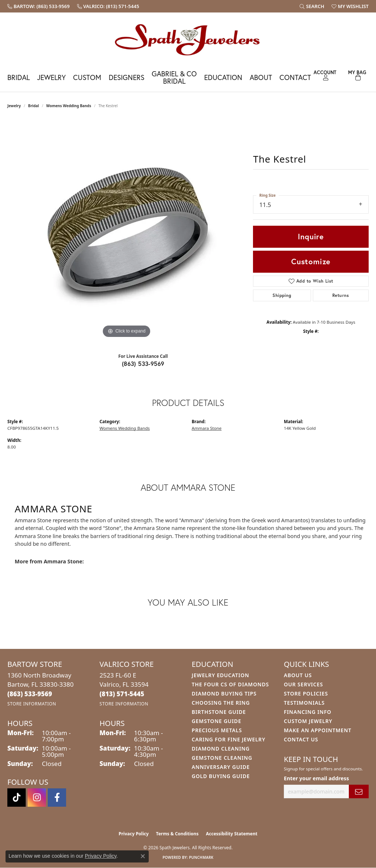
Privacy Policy (134, 834)
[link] (39, 6)
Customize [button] (311, 261)
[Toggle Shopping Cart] (357, 75)
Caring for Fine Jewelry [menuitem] (229, 739)
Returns (341, 295)
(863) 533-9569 (143, 364)
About (261, 77)
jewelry (14, 106)
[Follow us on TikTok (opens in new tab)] (17, 798)
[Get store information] (32, 704)
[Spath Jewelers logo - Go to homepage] (188, 39)
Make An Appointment (318, 730)
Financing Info (308, 712)
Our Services (303, 684)
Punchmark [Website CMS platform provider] (201, 857)
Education (223, 77)
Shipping (282, 295)
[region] (127, 230)
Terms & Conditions (177, 834)
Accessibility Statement (232, 834)
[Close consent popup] (143, 856)
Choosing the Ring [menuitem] (221, 703)
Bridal (19, 77)
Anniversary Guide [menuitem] (221, 767)
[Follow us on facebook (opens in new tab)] (57, 798)
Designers (126, 77)
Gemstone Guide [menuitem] (216, 721)
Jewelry (51, 77)
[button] (312, 6)
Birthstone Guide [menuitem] (219, 712)
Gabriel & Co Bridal (174, 77)
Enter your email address (316, 778)
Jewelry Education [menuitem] (220, 675)
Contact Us (301, 739)
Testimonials (304, 703)
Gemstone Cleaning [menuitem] (222, 758)
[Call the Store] (30, 694)
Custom (87, 77)
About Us (298, 675)
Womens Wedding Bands (69, 106)
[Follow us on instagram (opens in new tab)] (37, 798)
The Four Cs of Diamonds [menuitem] (230, 684)
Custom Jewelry (308, 721)
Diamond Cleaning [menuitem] (221, 749)
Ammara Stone (207, 428)
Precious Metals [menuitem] (217, 730)
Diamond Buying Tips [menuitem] (224, 693)
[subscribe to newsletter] (359, 791)
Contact (295, 77)
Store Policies (306, 693)
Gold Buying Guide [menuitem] (221, 776)
